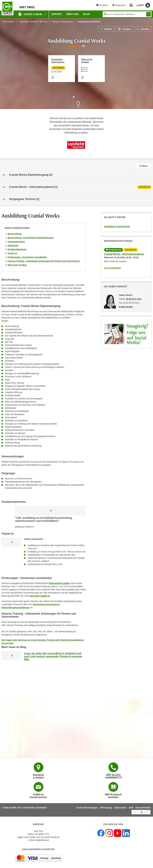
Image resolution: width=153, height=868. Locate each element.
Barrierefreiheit (143, 808)
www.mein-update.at (39, 596)
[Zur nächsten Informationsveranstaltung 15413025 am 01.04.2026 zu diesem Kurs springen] (62, 69)
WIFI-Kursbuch (8, 22)
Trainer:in (12, 253)
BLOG (87, 14)
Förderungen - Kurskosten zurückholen (27, 257)
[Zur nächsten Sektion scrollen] (76, 103)
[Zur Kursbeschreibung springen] (91, 69)
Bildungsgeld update (59, 583)
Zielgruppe (13, 245)
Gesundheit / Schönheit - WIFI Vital (33, 22)
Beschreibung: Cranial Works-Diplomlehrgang (31, 238)
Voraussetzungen (16, 242)
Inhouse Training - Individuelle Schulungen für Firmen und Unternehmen (44, 261)
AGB (131, 808)
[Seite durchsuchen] (127, 14)
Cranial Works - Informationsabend (124, 254)
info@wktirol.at (42, 840)
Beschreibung (15, 234)
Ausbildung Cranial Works (117, 226)
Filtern (143, 166)
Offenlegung (106, 808)
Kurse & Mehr (31, 14)
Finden (149, 14)
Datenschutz (120, 808)
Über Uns (72, 14)
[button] (76, 175)
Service (56, 14)
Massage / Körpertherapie (63, 22)
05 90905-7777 (42, 834)
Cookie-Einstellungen (87, 808)
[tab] (76, 187)
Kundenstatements (17, 249)
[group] (76, 46)
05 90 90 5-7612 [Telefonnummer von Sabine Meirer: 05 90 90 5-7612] (134, 299)
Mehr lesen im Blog (17, 265)
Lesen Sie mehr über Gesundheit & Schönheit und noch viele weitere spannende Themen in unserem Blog (53, 656)
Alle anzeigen (113, 268)
